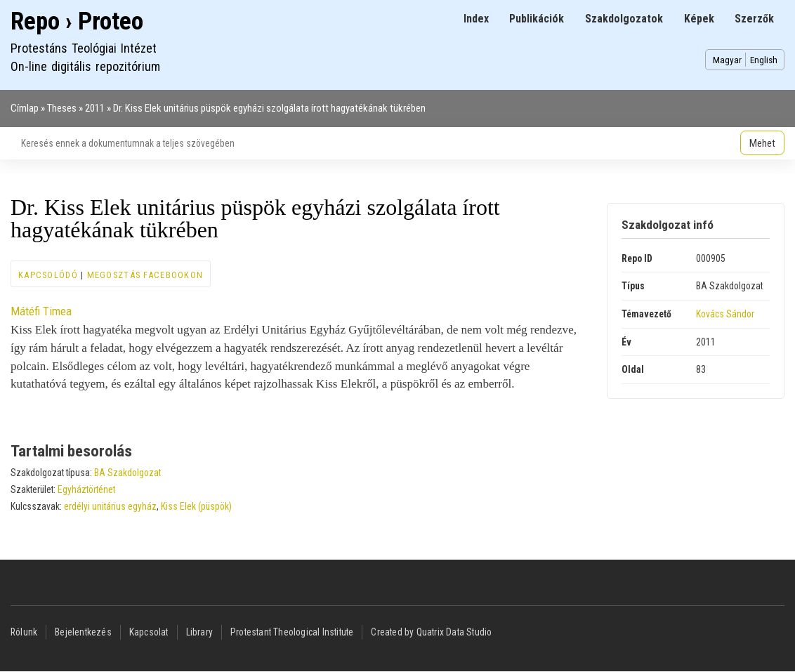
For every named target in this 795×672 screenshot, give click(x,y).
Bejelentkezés (83, 632)
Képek (699, 19)
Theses (62, 108)
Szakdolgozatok (624, 19)
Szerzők (754, 19)
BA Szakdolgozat (127, 473)
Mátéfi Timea (41, 311)
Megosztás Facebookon (145, 275)
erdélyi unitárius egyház (110, 506)
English (764, 60)
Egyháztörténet (86, 489)
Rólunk (24, 632)
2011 (95, 108)
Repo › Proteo (77, 21)
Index (476, 19)
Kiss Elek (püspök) (196, 506)
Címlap (25, 108)
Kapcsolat (149, 632)
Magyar (727, 60)
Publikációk (537, 19)
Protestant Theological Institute (292, 632)
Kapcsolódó (48, 275)
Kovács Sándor (725, 314)
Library (199, 632)
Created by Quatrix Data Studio (431, 632)
